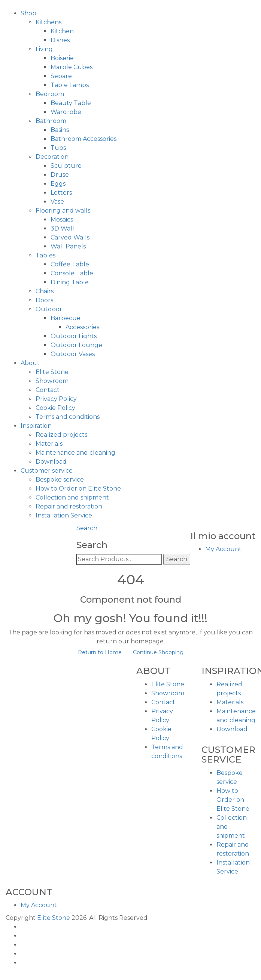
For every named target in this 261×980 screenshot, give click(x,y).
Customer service (47, 471)
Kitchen (62, 31)
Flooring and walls (63, 211)
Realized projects (61, 435)
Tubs (58, 148)
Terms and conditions (68, 417)
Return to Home (100, 652)
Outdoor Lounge (76, 345)
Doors (44, 300)
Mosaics (62, 220)
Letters (61, 193)
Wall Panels (68, 246)
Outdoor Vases (73, 354)
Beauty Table (71, 103)
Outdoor (49, 309)
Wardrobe (66, 112)
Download (51, 462)
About (30, 363)
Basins (60, 130)
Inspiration (36, 426)
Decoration (52, 157)
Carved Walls (70, 237)
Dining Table (70, 282)
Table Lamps (70, 85)
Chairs (45, 291)
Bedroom (50, 94)
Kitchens (48, 22)
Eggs (58, 184)
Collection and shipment (72, 497)
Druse (60, 175)
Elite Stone (52, 372)
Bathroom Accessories (84, 139)
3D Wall (62, 228)
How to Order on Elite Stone (78, 489)
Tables (45, 255)
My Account (223, 549)
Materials (49, 444)
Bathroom (51, 121)
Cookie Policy (55, 408)
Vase (57, 202)
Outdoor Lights (74, 336)
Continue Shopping (158, 652)
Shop (28, 13)
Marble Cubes (72, 67)
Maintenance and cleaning (75, 453)
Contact (48, 390)
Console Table (72, 273)
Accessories (82, 327)
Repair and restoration (69, 506)
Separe (61, 76)
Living (44, 49)
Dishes (60, 40)
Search (87, 528)
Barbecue (66, 318)
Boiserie (62, 58)
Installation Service (64, 515)
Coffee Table (70, 264)
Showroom (52, 381)
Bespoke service (60, 480)
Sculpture (66, 166)
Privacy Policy (56, 399)
